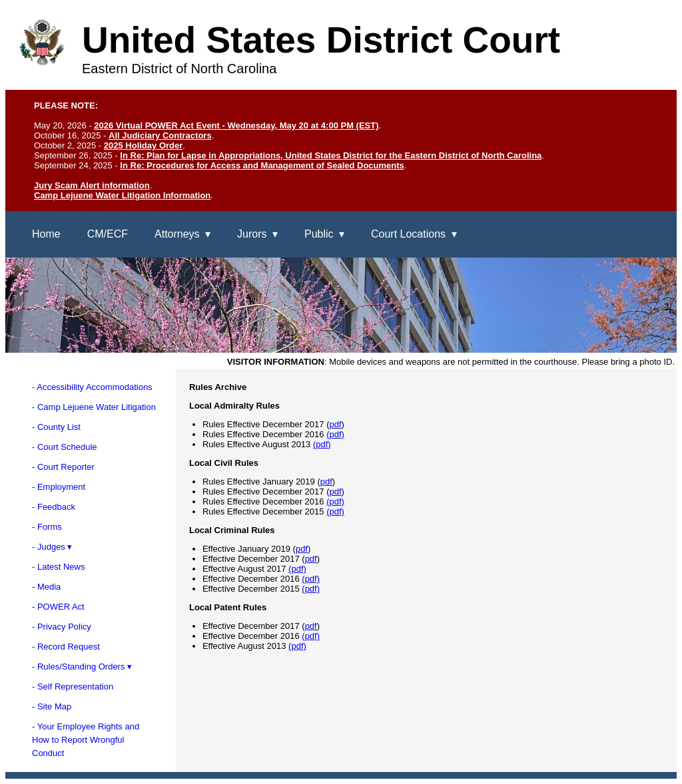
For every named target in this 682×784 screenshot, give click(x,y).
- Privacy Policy (62, 627)
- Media (46, 587)
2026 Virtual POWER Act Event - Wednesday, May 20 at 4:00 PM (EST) (236, 125)
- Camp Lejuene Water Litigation (94, 407)
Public (319, 234)
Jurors (252, 234)
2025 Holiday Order (144, 145)
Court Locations (408, 234)
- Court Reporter (63, 467)
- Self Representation (73, 686)
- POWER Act (58, 607)
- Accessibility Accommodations (92, 387)
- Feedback (54, 507)
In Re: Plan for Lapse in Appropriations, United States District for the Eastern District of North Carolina (331, 155)
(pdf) (335, 434)
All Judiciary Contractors (160, 135)
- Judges (49, 547)
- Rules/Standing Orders (78, 667)
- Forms (47, 527)
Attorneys (177, 234)
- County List (56, 427)
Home (46, 234)
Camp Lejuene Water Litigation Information (122, 195)
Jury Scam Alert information (92, 185)
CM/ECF (108, 234)
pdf (335, 424)
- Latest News (58, 567)
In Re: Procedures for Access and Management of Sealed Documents (262, 165)
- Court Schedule (65, 447)
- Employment (59, 487)
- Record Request (66, 647)
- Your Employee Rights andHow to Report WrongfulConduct (86, 740)
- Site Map (52, 706)
